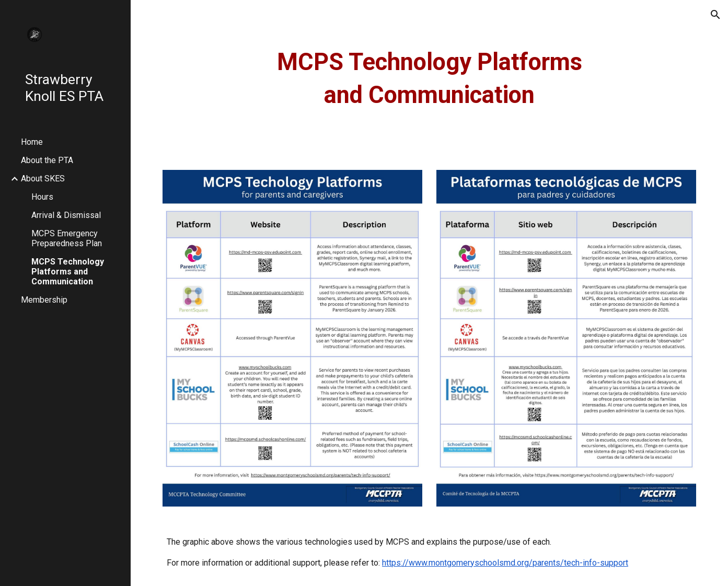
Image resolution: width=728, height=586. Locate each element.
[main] (430, 79)
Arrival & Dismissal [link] (66, 215)
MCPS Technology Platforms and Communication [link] (68, 272)
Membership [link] (44, 300)
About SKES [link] (43, 179)
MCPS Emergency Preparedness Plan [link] (67, 238)
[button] (715, 15)
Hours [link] (42, 197)
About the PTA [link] (47, 160)
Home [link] (32, 142)
